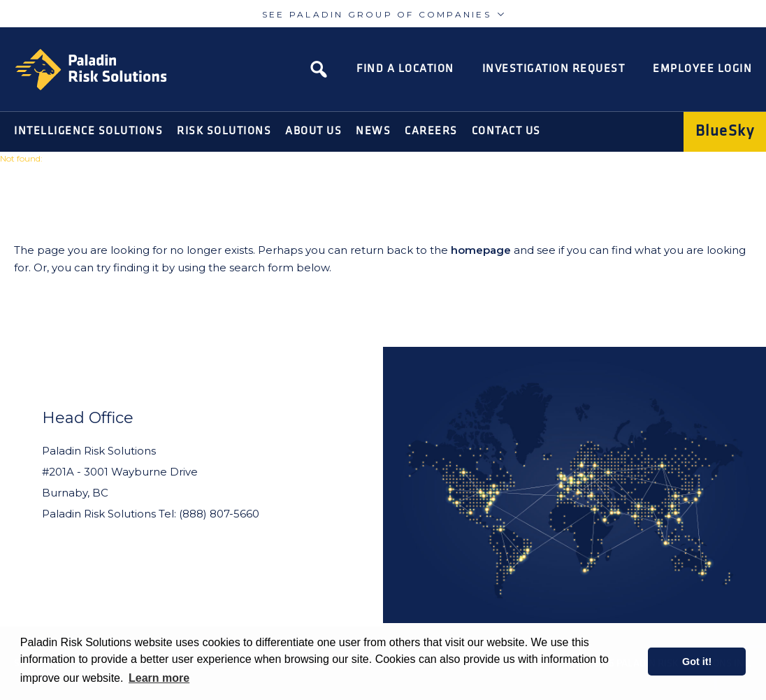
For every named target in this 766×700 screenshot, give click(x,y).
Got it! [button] (697, 662)
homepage (481, 250)
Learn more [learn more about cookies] (159, 678)
